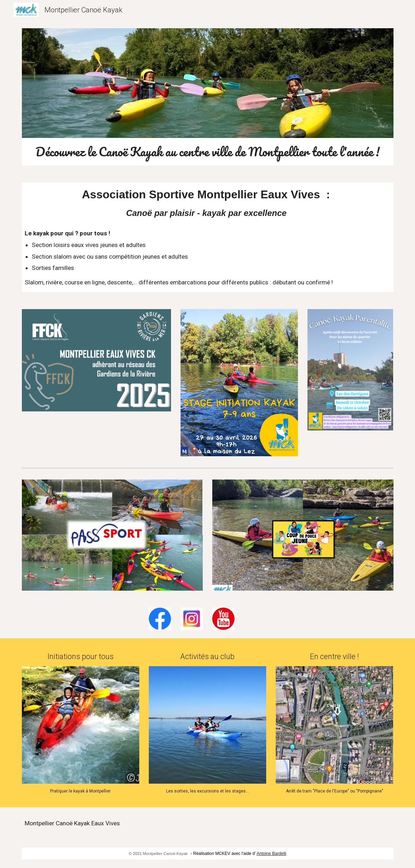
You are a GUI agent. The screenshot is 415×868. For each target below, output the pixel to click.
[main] (208, 152)
